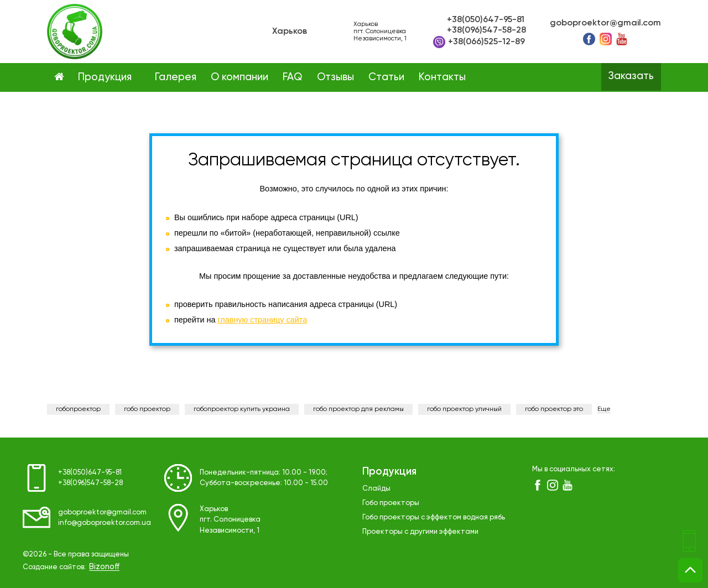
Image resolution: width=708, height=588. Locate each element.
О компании (240, 77)
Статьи (386, 77)
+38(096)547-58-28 (486, 30)
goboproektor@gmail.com (605, 23)
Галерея (176, 77)
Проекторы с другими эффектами (420, 532)
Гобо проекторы (391, 503)
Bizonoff (104, 567)
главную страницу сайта (262, 320)
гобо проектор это (554, 409)
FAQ (292, 77)
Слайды (376, 489)
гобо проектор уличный (464, 409)
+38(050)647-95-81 (486, 20)
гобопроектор (78, 409)
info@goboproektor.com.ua (105, 523)
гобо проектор (147, 409)
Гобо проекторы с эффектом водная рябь (434, 517)
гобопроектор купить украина (242, 409)
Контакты (442, 77)
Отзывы (335, 77)
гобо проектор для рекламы (358, 409)
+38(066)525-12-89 (479, 42)
